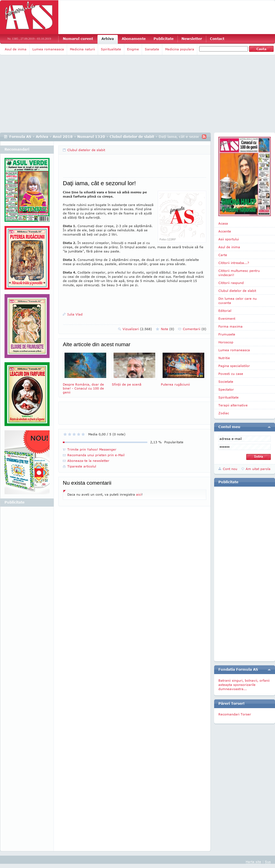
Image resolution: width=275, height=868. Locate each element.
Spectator (226, 389)
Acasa (223, 223)
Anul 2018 (63, 137)
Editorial (225, 311)
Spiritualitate (111, 49)
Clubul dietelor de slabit (132, 137)
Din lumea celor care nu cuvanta (238, 301)
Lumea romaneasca (48, 49)
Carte (223, 255)
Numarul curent (78, 39)
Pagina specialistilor (234, 366)
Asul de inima (16, 49)
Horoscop (226, 342)
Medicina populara (180, 49)
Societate (226, 382)
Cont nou (230, 469)
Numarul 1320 (91, 137)
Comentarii (195, 329)
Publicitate (164, 39)
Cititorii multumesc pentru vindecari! (239, 273)
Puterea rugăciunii (183, 369)
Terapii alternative (233, 405)
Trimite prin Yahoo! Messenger (92, 449)
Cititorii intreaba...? (234, 263)
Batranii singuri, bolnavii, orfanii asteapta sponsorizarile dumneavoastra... (244, 685)
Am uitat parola (258, 469)
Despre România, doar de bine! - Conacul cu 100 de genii (85, 373)
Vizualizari (137, 329)
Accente (225, 231)
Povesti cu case (231, 374)
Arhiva (108, 39)
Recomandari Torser (235, 714)
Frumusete (227, 334)
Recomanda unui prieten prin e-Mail (96, 455)
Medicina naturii (82, 49)
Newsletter (192, 39)
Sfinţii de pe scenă (134, 369)
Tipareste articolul (82, 466)
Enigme (133, 49)
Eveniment (227, 318)
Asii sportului (229, 239)
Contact (217, 39)
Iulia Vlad (75, 314)
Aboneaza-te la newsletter (88, 461)
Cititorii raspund (231, 283)
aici (139, 494)
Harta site (253, 862)
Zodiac (224, 413)
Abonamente (134, 39)
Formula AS (20, 137)
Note (168, 329)
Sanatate (152, 49)
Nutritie (224, 358)
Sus (268, 862)
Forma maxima (230, 326)
